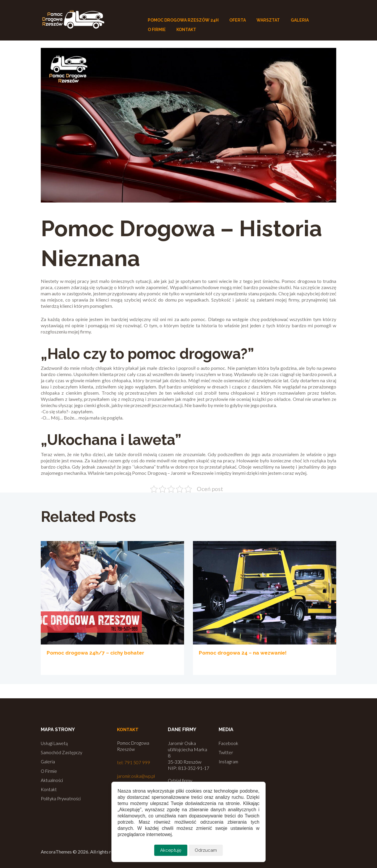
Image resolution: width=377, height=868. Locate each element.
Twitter (226, 752)
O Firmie (50, 770)
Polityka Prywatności (62, 797)
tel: (121, 763)
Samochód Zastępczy (62, 752)
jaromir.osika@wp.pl (137, 776)
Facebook (229, 743)
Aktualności (52, 779)
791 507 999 (137, 763)
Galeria (48, 761)
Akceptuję (170, 850)
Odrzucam (206, 850)
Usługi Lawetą (55, 743)
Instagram (229, 761)
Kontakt (49, 788)
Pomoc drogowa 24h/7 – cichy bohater (98, 653)
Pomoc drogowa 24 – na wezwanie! (245, 653)
